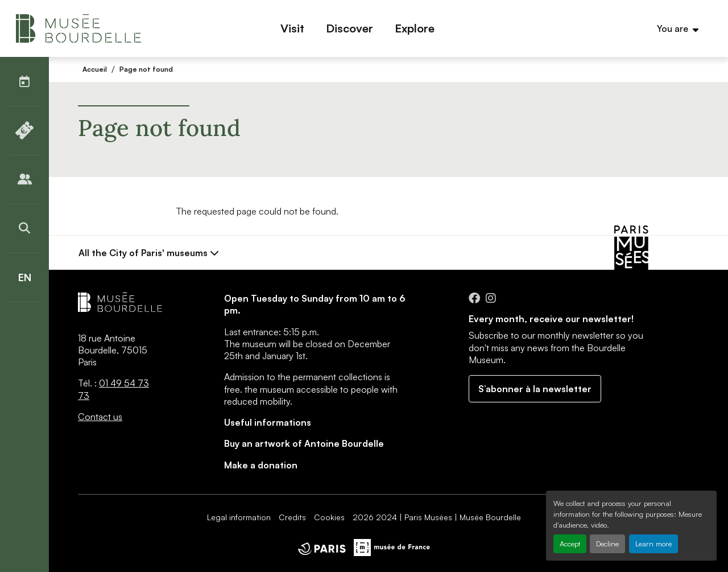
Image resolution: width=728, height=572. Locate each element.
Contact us (100, 417)
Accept (570, 544)
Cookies (329, 517)
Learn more (653, 544)
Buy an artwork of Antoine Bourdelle (304, 443)
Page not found (146, 69)
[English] (24, 277)
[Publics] (24, 179)
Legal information (239, 517)
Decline (607, 544)
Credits (292, 517)
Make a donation (261, 465)
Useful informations (268, 422)
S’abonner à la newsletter (535, 389)
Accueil (95, 69)
